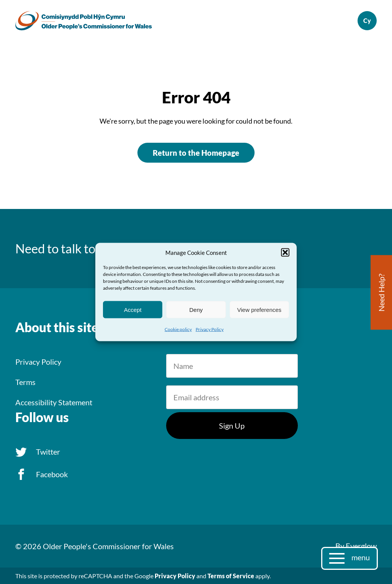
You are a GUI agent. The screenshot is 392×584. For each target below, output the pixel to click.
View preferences (260, 309)
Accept (133, 309)
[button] (285, 253)
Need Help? (381, 293)
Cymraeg (367, 21)
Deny (196, 309)
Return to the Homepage (196, 153)
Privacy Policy (210, 329)
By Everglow (356, 546)
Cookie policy (178, 329)
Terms (25, 382)
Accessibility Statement (54, 402)
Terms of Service (231, 576)
